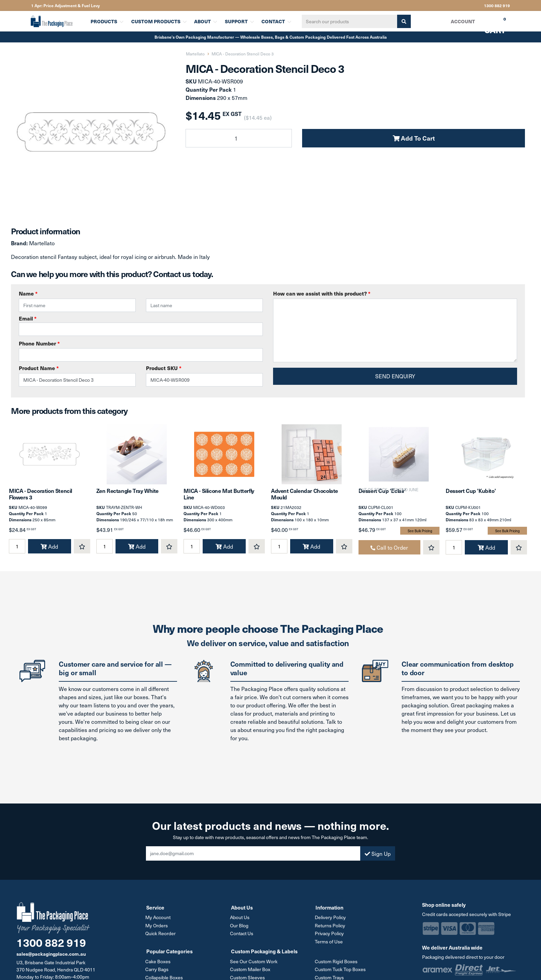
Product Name (39, 368)
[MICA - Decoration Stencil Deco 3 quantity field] (239, 138)
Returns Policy (331, 930)
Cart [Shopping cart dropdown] (490, 24)
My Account (159, 922)
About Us (241, 922)
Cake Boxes (159, 965)
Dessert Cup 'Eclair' (382, 495)
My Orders (158, 930)
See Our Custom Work (255, 965)
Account (463, 21)
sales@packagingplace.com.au (51, 958)
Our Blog (240, 930)
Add (49, 551)
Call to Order (389, 552)
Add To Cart (414, 138)
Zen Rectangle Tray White (127, 495)
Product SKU (164, 368)
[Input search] (347, 21)
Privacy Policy (330, 937)
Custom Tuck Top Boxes (341, 973)
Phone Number (39, 343)
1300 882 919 (497, 5)
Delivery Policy (331, 922)
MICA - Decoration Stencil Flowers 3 (40, 499)
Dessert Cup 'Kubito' (471, 495)
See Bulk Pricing (420, 535)
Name (28, 293)
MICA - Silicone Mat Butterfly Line (219, 499)
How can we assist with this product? (322, 293)
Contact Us (243, 937)
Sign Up (378, 858)
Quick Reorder (161, 937)
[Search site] (402, 21)
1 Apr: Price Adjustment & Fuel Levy (65, 5)
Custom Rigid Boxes (337, 965)
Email (141, 325)
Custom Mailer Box (251, 973)
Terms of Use (329, 945)
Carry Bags (158, 973)
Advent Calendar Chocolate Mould (305, 499)
